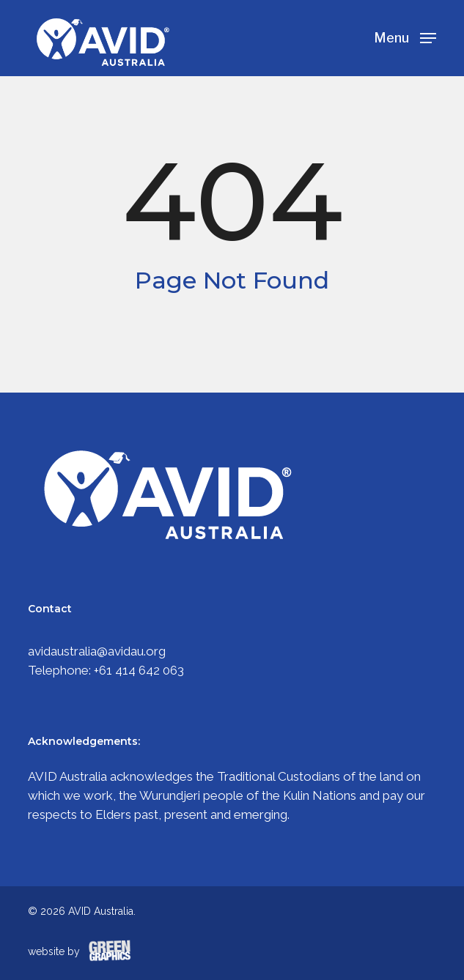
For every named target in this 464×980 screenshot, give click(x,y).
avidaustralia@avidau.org (97, 651)
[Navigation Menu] (405, 37)
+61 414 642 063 (139, 670)
